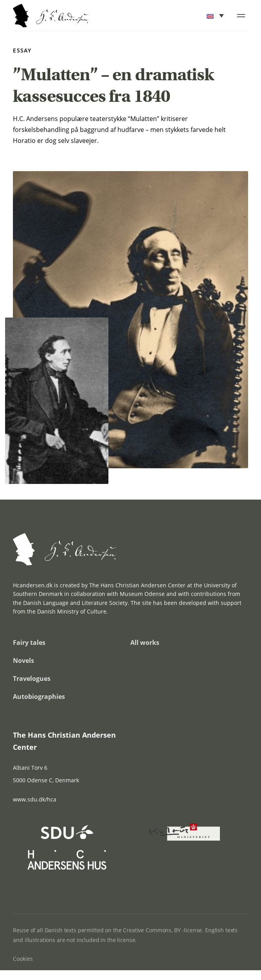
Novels (23, 661)
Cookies (23, 959)
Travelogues (32, 679)
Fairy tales (29, 643)
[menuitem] (216, 16)
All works (145, 643)
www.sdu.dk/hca (35, 799)
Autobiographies (39, 697)
